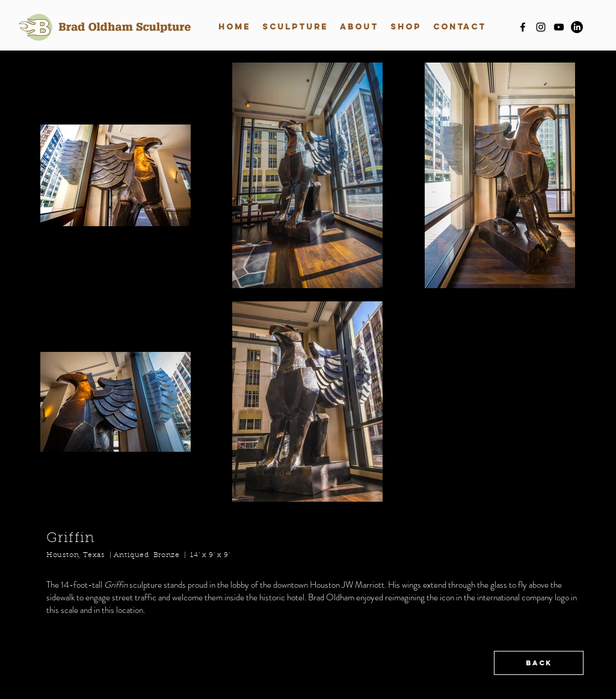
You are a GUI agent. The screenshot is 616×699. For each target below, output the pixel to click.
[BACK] (539, 663)
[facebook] (523, 27)
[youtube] (559, 27)
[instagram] (541, 27)
